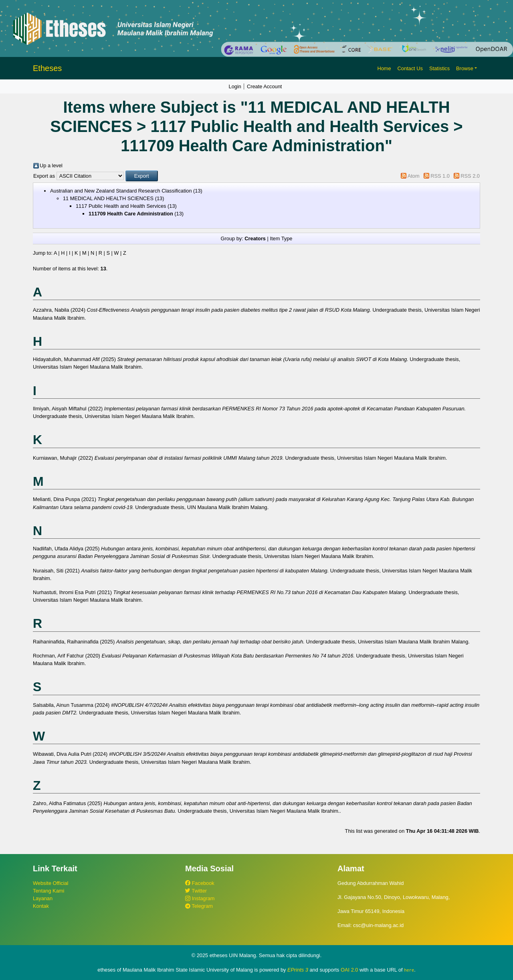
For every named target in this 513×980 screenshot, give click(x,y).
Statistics (439, 68)
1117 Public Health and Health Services (121, 206)
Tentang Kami (48, 891)
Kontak (41, 906)
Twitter (196, 891)
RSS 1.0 (440, 176)
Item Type (281, 238)
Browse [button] (465, 68)
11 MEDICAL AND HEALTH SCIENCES (108, 198)
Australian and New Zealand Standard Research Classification (121, 191)
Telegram (199, 906)
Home (384, 68)
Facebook (200, 883)
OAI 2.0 (349, 970)
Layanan (43, 898)
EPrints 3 (298, 970)
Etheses (47, 68)
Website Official (50, 883)
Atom (414, 176)
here (409, 970)
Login (235, 86)
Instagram (200, 898)
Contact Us (410, 68)
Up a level (51, 165)
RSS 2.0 (470, 176)
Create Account (265, 86)
